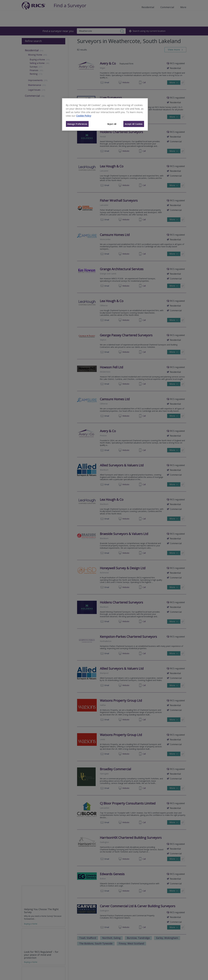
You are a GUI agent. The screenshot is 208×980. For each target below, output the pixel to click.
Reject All (112, 124)
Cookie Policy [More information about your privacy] (84, 116)
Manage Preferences (77, 124)
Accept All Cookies (134, 124)
